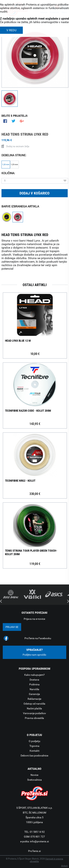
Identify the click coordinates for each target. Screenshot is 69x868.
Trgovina (34, 746)
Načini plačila (34, 708)
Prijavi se (12, 627)
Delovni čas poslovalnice (34, 756)
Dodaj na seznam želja (15, 146)
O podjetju (34, 741)
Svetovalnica (34, 780)
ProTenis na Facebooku (38, 638)
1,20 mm (6, 164)
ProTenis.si (34, 851)
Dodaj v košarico (34, 193)
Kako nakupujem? (34, 675)
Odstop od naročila (34, 704)
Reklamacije (34, 699)
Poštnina (34, 684)
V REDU (11, 30)
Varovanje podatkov (34, 713)
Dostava (34, 680)
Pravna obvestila (34, 718)
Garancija (34, 694)
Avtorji (64, 866)
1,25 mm (14, 164)
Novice (34, 775)
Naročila (34, 689)
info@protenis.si (39, 841)
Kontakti (34, 751)
